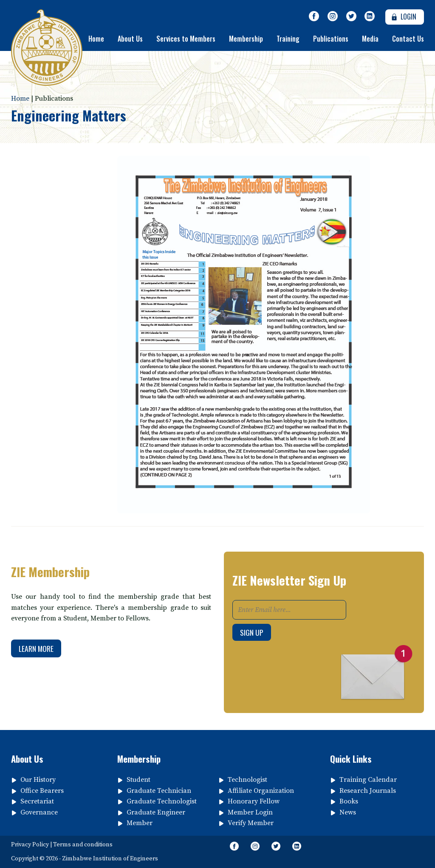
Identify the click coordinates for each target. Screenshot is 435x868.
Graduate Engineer (156, 812)
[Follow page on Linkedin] (370, 17)
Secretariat (37, 801)
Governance (39, 812)
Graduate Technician (159, 791)
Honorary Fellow (254, 801)
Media (370, 39)
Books (349, 801)
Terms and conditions (83, 845)
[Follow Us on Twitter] (351, 17)
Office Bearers (42, 791)
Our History (38, 780)
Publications (331, 39)
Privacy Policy (30, 845)
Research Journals (368, 791)
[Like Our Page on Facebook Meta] (314, 17)
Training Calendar (368, 780)
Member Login (250, 812)
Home (96, 39)
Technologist (247, 780)
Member (140, 823)
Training (288, 39)
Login (403, 17)
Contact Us (408, 39)
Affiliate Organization (261, 791)
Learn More (36, 648)
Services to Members (186, 39)
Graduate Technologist (162, 801)
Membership (246, 39)
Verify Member (251, 823)
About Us (130, 39)
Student (138, 780)
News (348, 812)
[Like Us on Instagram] (333, 17)
